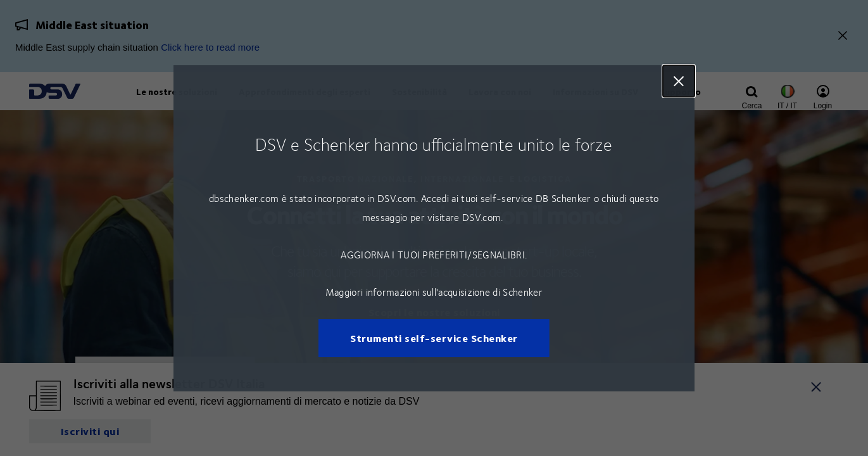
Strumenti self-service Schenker (434, 338)
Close (679, 81)
